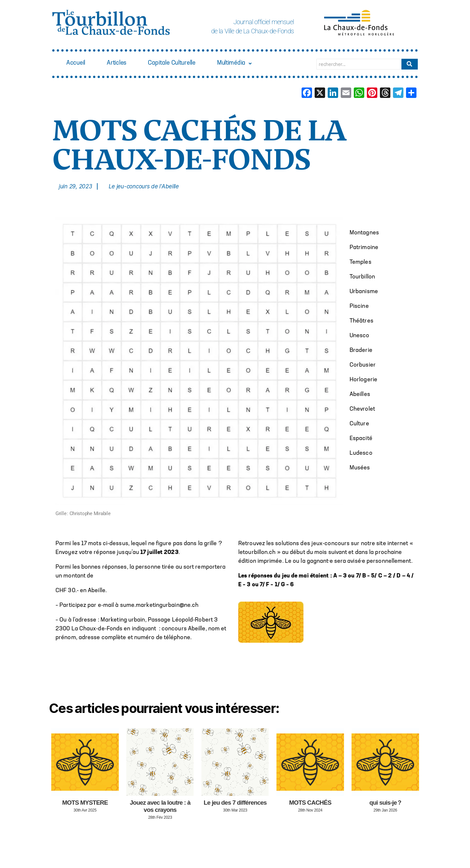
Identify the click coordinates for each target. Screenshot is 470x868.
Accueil (78, 64)
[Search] (359, 64)
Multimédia (253, 64)
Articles (122, 64)
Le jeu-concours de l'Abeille (144, 186)
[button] (253, 64)
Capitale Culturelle (184, 64)
